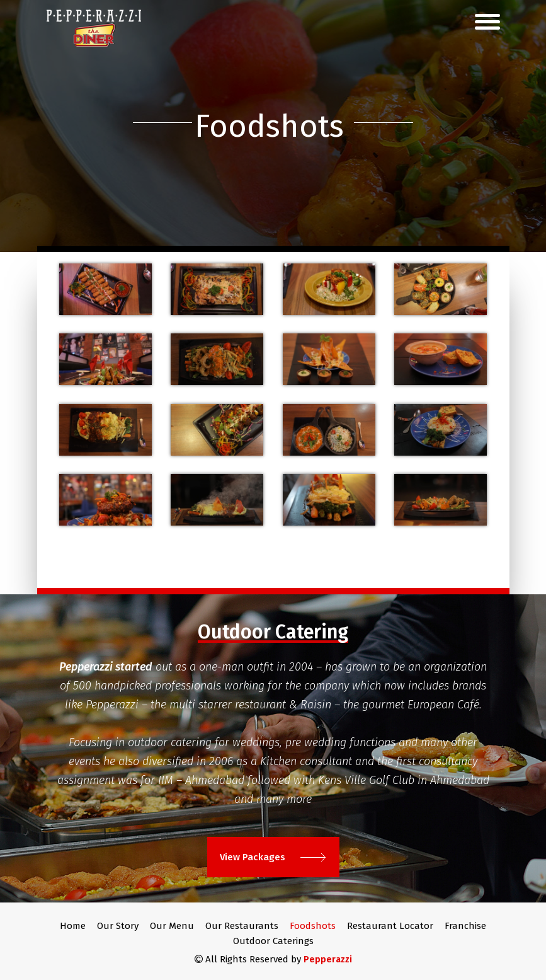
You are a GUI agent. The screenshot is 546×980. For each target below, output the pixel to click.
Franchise (465, 926)
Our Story (118, 926)
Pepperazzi (328, 960)
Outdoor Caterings (273, 941)
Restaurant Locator (390, 926)
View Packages (273, 857)
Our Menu (172, 926)
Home (73, 926)
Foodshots (313, 926)
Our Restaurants (242, 926)
